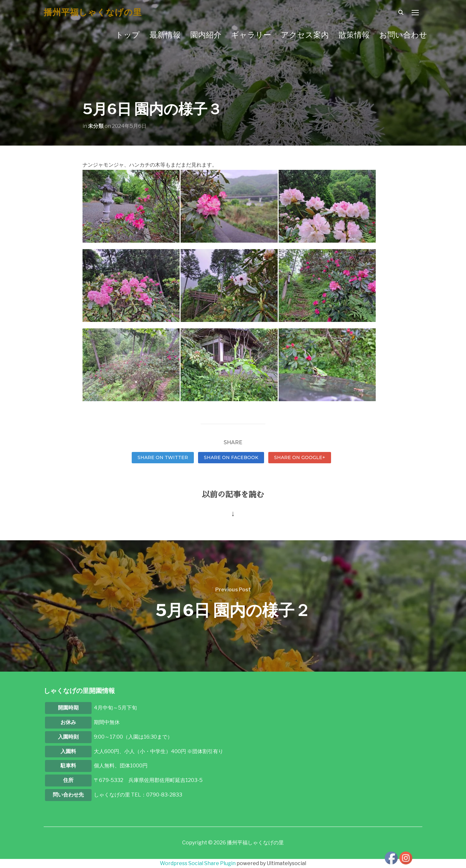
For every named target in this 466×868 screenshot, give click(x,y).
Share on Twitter (163, 457)
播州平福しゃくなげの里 (93, 12)
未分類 (96, 126)
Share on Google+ (300, 457)
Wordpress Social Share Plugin (198, 863)
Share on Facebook (231, 457)
